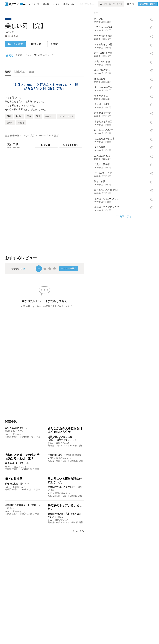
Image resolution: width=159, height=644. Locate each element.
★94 (7, 487)
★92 (7, 434)
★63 (50, 520)
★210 (50, 458)
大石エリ (10, 32)
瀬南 (52, 490)
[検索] (101, 4)
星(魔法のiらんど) (14, 431)
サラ (74, 440)
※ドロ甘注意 (14, 479)
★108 (8, 467)
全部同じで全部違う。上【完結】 (22, 505)
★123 (50, 443)
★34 (7, 512)
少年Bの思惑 (11, 484)
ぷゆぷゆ (10, 508)
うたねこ (59, 517)
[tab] (9, 73)
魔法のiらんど (19, 434)
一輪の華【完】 (55, 455)
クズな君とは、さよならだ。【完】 (66, 487)
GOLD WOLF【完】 (15, 428)
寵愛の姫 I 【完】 (15, 463)
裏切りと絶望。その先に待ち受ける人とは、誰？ (22, 457)
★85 (50, 493)
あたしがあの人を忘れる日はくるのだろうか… (65, 430)
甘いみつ (24, 484)
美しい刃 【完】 (26, 26)
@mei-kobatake (73, 455)
